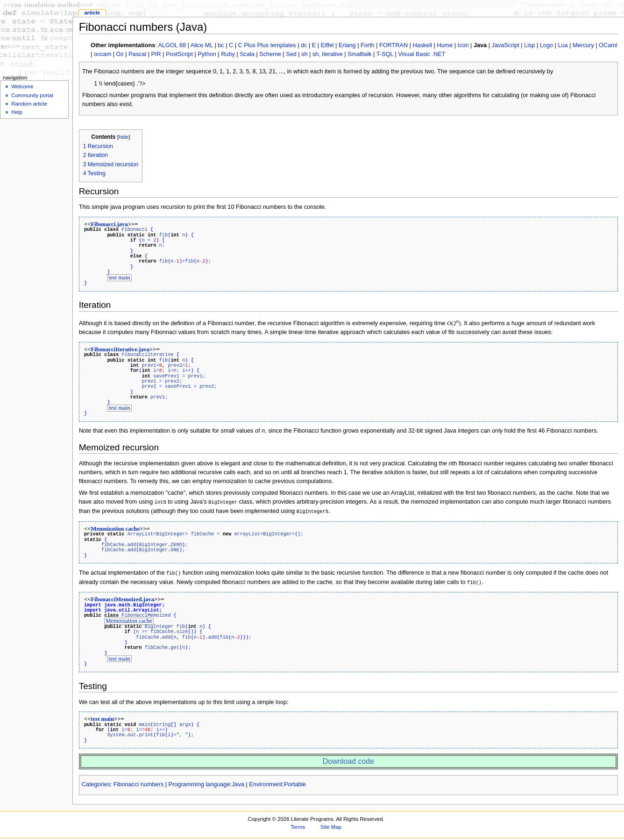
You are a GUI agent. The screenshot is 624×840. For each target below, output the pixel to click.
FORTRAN (394, 45)
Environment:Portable (277, 781)
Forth (368, 45)
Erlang (347, 45)
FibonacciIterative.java (120, 349)
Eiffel (327, 45)
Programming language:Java (206, 781)
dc (304, 45)
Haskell (422, 45)
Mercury (583, 45)
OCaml (608, 45)
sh (304, 54)
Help (17, 112)
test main (119, 278)
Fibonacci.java (109, 224)
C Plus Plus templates (267, 45)
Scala (247, 54)
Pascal (137, 54)
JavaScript (506, 45)
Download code (348, 758)
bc (221, 45)
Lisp (529, 45)
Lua (563, 45)
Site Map (331, 823)
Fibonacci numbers (138, 781)
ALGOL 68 (172, 45)
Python (207, 54)
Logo (546, 45)
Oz (120, 54)
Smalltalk (359, 54)
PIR (156, 54)
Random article (29, 104)
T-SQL (385, 54)
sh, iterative (328, 54)
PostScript (179, 54)
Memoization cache (115, 527)
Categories (96, 781)
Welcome (22, 86)
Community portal (32, 95)
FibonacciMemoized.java (122, 597)
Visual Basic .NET (422, 54)
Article (92, 13)
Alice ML (202, 45)
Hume (445, 45)
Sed (291, 54)
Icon (463, 45)
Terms (298, 823)
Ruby (228, 54)
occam (103, 54)
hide (124, 137)
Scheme (270, 54)
